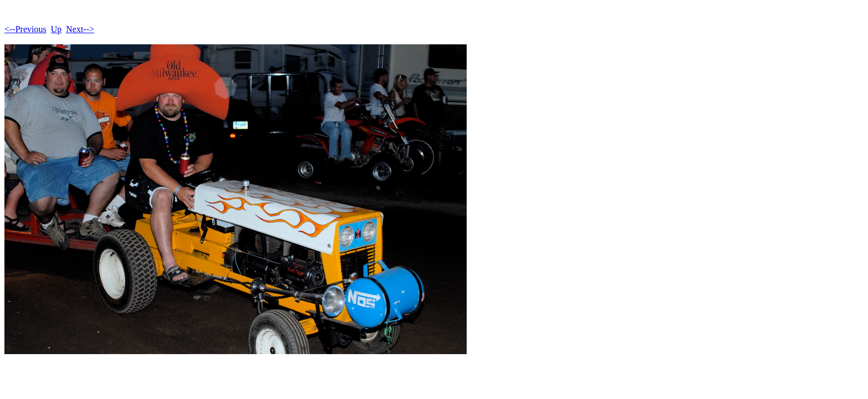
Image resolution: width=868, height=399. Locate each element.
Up (56, 29)
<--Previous (25, 29)
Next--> (80, 29)
